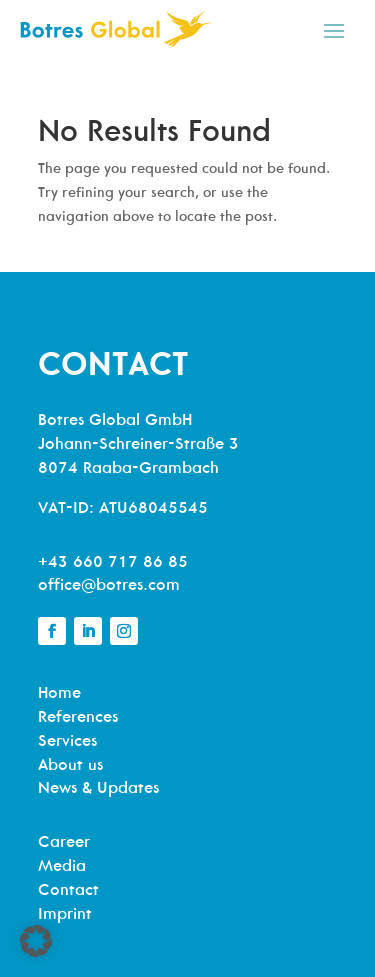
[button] (36, 941)
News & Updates (98, 789)
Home (59, 694)
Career (64, 843)
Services (67, 742)
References (78, 718)
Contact (68, 891)
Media (62, 867)
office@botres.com (109, 586)
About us (70, 766)
